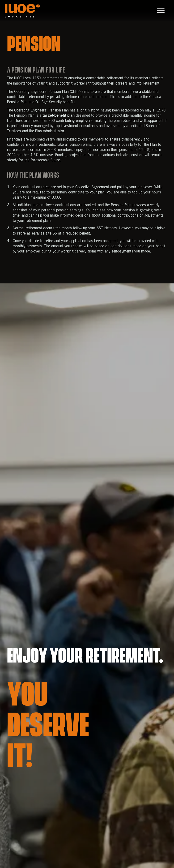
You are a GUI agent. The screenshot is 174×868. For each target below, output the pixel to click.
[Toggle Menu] (161, 11)
